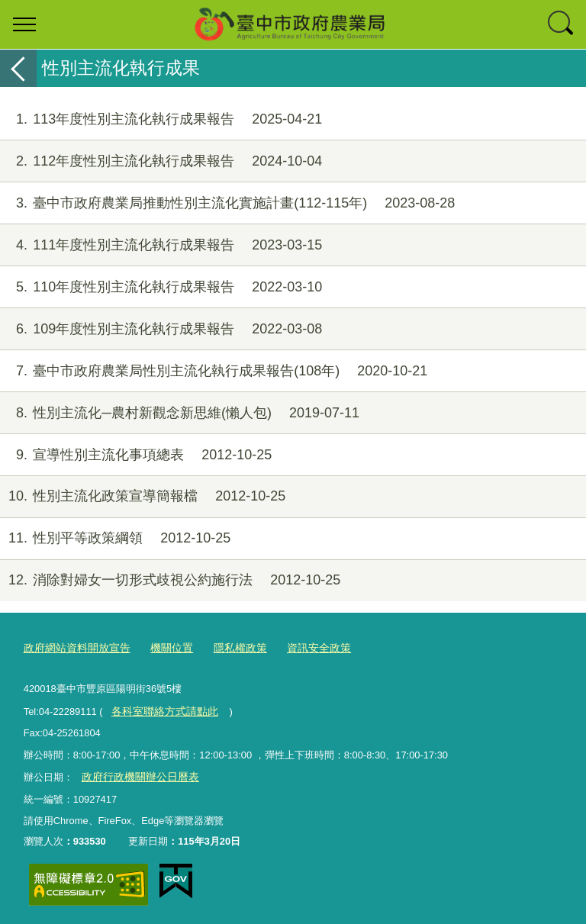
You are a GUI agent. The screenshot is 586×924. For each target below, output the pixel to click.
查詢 (562, 24)
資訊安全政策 (302, 647)
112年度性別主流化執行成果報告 (161, 161)
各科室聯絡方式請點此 (160, 708)
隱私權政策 (228, 647)
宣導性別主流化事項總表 (136, 455)
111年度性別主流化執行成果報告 (161, 245)
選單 (24, 24)
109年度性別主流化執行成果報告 (161, 329)
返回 (18, 68)
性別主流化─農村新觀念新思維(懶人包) (180, 413)
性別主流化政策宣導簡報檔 (143, 496)
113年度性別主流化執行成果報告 (161, 119)
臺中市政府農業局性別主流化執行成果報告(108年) (214, 371)
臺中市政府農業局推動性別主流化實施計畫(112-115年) (227, 203)
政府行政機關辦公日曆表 (135, 773)
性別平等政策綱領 (115, 538)
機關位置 (163, 647)
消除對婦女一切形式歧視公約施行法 (170, 580)
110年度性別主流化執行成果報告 (161, 287)
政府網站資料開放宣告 (73, 647)
